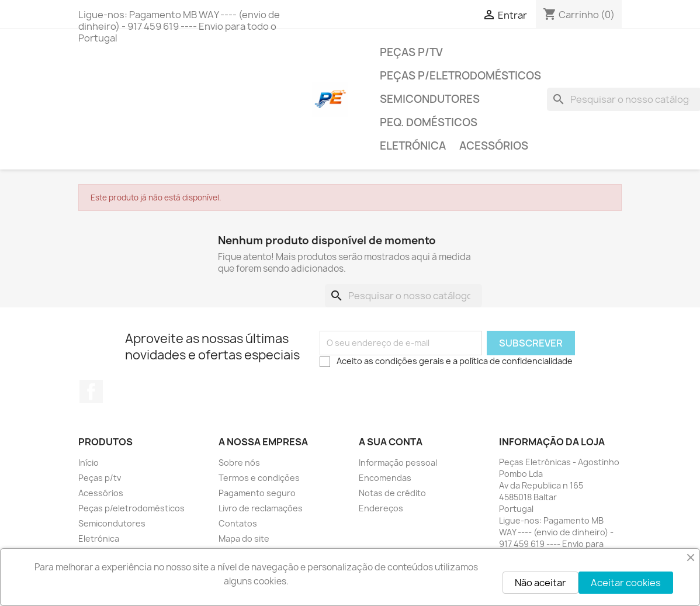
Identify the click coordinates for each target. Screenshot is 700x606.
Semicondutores (430, 99)
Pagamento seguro (257, 493)
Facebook (91, 392)
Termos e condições (259, 478)
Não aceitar (540, 583)
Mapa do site (244, 539)
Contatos (238, 523)
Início (89, 463)
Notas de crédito (392, 493)
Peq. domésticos (429, 122)
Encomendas (385, 478)
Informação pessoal (398, 463)
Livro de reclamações (261, 508)
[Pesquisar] (403, 296)
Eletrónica (413, 146)
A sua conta (391, 442)
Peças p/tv (411, 52)
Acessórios (494, 146)
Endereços (381, 508)
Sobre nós (239, 463)
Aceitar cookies (626, 583)
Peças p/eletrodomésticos (460, 76)
